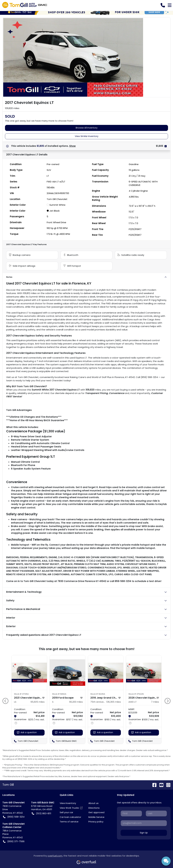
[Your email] (144, 823)
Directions (94, 808)
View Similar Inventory (87, 136)
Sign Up (144, 833)
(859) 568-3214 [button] (14, 817)
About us (93, 803)
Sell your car (66, 812)
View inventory (68, 803)
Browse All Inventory (87, 128)
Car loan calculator (70, 817)
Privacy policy (96, 822)
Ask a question (27, 732)
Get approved (96, 812)
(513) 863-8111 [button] (41, 814)
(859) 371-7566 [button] (14, 841)
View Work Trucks (71, 808)
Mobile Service (96, 817)
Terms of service (69, 822)
